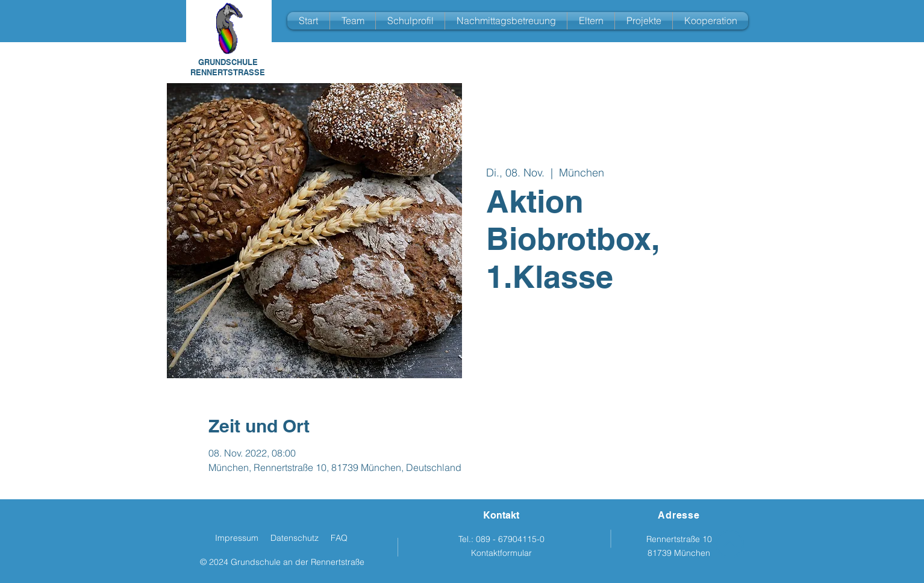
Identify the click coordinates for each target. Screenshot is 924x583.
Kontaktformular (501, 553)
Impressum (237, 538)
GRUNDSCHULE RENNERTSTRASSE (228, 67)
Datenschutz (295, 538)
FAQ (339, 538)
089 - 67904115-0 (510, 539)
